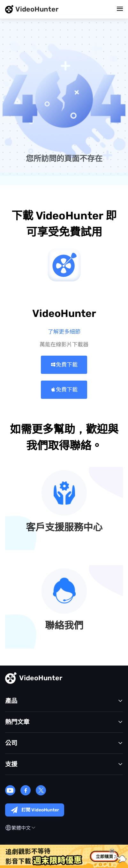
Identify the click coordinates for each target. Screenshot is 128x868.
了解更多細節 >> (64, 332)
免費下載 (64, 365)
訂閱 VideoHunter (35, 810)
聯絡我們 (64, 626)
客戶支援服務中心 (64, 528)
